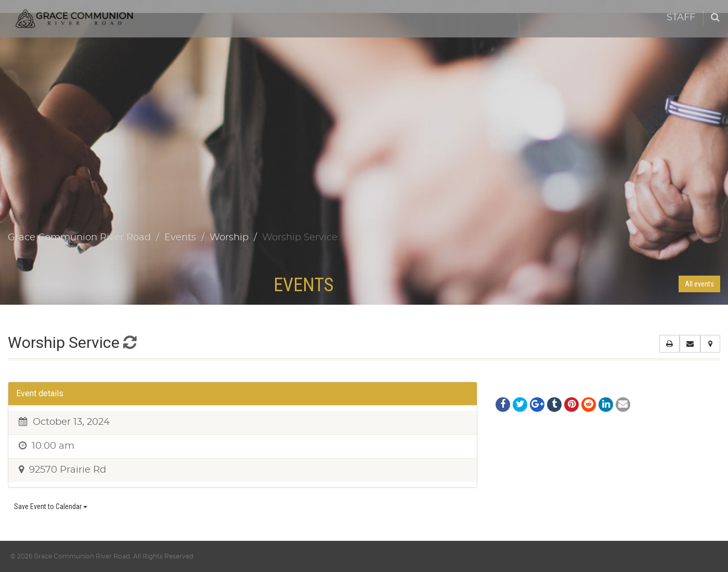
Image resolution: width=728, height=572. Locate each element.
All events (699, 284)
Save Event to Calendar (51, 506)
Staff (681, 18)
